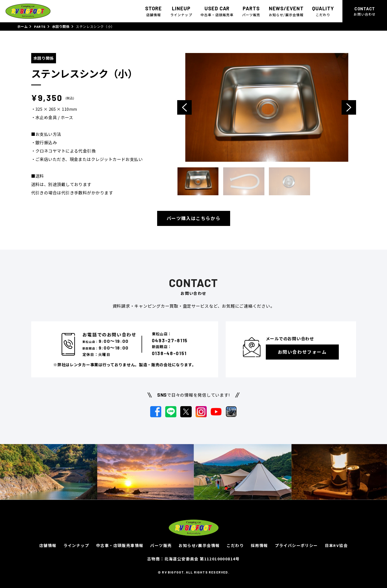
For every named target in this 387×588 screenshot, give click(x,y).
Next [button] (349, 107)
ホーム (23, 26)
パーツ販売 (161, 545)
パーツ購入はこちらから (194, 218)
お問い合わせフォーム (302, 352)
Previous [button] (184, 107)
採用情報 (259, 545)
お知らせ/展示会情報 (199, 545)
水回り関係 (61, 26)
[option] (267, 107)
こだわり (235, 545)
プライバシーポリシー (296, 545)
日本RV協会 (336, 545)
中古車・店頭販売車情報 (120, 545)
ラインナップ (76, 545)
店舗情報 (48, 545)
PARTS (40, 26)
